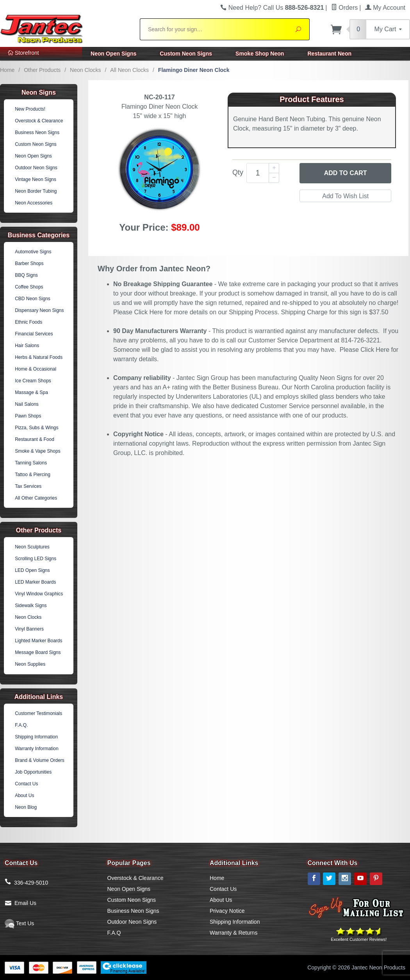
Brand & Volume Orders (40, 760)
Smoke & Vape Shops (38, 451)
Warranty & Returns (234, 933)
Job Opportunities (33, 772)
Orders (344, 8)
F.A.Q (114, 933)
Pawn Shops (28, 416)
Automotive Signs (33, 252)
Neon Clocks (85, 70)
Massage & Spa (31, 392)
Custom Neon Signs (186, 54)
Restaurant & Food (35, 439)
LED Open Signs (32, 570)
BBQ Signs (26, 275)
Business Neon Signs (37, 133)
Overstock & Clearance (39, 121)
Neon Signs (39, 92)
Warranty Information (37, 749)
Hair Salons (27, 346)
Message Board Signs (38, 652)
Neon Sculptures (32, 547)
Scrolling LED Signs (36, 559)
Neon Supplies (30, 664)
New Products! (30, 109)
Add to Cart (346, 173)
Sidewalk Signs (31, 606)
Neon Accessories (34, 203)
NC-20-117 (159, 97)
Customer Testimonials (38, 713)
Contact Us (26, 784)
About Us (24, 795)
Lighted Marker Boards (38, 641)
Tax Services (28, 486)
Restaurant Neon (329, 54)
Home (7, 70)
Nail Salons (27, 404)
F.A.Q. (21, 725)
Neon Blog (26, 807)
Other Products (42, 70)
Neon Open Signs (113, 54)
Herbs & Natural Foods (39, 357)
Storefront (23, 53)
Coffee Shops (29, 287)
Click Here (148, 312)
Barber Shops (29, 263)
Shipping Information (36, 737)
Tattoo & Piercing (33, 475)
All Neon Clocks (129, 70)
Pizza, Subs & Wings (37, 428)
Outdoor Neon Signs (36, 168)
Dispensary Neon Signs (39, 310)
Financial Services (34, 334)
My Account (385, 8)
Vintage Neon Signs (36, 179)
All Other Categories (36, 498)
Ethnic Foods (29, 322)
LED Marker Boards (35, 582)
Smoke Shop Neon (260, 54)
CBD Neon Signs (33, 299)
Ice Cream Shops (33, 381)
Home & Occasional (36, 369)
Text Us (19, 923)
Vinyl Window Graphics (39, 594)
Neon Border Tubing (36, 191)
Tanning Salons (31, 463)
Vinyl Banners (29, 629)
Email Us (25, 903)
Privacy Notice (227, 911)
